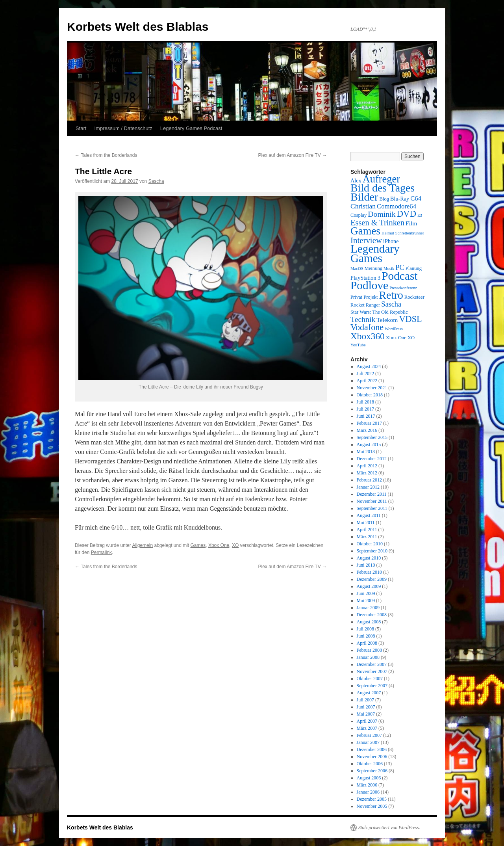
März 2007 (367, 728)
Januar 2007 (368, 742)
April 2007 (367, 721)
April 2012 (367, 466)
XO (235, 545)
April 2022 (367, 381)
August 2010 (369, 558)
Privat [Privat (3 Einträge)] (356, 297)
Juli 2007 (365, 700)
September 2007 (372, 686)
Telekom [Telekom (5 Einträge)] (387, 320)
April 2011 (367, 530)
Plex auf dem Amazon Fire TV (292, 155)
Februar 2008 (369, 650)
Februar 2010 (369, 572)
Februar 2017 (369, 423)
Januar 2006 (368, 792)
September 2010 (372, 551)
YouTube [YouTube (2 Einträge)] (358, 345)
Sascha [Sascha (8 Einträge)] (391, 304)
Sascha (156, 181)
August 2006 (369, 778)
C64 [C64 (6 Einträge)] (416, 198)
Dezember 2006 (372, 749)
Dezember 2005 (372, 799)
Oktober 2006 (370, 764)
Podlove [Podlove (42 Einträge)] (369, 285)
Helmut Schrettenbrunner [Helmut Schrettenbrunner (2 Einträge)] (403, 233)
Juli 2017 (365, 409)
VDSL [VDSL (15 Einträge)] (410, 319)
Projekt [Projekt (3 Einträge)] (371, 297)
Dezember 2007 (372, 664)
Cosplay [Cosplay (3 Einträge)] (359, 215)
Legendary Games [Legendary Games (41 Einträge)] (375, 253)
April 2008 (367, 643)
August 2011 (369, 515)
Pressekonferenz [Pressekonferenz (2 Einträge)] (403, 288)
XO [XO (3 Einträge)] (411, 338)
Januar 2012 (368, 487)
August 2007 (369, 693)
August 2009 (369, 586)
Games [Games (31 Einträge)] (365, 231)
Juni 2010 (366, 565)
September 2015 (372, 437)
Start (81, 128)
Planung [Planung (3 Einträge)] (414, 268)
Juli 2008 (365, 629)
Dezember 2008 (372, 615)
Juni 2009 (366, 593)
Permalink (101, 552)
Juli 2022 (365, 374)
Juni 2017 (366, 416)
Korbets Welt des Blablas (138, 27)
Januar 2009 (368, 608)
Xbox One (219, 545)
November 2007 (372, 671)
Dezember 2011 (372, 494)
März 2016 (367, 430)
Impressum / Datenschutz (123, 128)
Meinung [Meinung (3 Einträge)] (374, 268)
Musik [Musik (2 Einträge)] (389, 269)
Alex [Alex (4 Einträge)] (356, 180)
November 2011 (372, 501)
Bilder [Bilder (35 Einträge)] (364, 197)
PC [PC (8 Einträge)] (400, 268)
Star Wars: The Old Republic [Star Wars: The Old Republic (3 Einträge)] (379, 312)
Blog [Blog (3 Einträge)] (384, 199)
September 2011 (372, 508)
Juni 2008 (366, 636)
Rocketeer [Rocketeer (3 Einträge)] (414, 297)
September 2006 (372, 771)
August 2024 (369, 366)
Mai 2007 (366, 714)
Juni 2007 (366, 707)
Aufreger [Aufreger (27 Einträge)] (381, 179)
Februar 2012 (369, 480)
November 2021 (372, 388)
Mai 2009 (366, 601)
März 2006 (367, 785)
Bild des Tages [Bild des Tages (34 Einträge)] (383, 188)
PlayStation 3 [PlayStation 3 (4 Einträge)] (365, 278)
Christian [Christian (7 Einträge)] (363, 206)
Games (198, 545)
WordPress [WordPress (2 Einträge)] (394, 329)
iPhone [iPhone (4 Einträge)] (391, 241)
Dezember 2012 (372, 459)
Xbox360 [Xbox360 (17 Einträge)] (368, 336)
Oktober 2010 (370, 544)
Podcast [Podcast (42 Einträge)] (399, 276)
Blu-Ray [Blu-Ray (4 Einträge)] (400, 199)
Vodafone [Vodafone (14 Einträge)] (367, 327)
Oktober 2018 (370, 395)
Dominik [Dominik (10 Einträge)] (382, 214)
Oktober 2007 (370, 679)
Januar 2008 (368, 657)
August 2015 (369, 444)
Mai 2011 (366, 522)
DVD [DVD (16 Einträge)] (407, 214)
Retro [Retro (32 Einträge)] (391, 295)
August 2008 (369, 622)
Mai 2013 (366, 452)
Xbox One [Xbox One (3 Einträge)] (396, 338)
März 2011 (367, 537)
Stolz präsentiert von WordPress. (389, 827)
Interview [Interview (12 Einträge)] (366, 240)
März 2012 (367, 473)
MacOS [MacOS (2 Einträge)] (357, 269)
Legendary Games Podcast (191, 128)
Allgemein (142, 545)
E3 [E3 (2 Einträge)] (420, 215)
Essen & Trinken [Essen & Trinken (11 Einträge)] (377, 223)
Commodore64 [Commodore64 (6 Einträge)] (397, 206)
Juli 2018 (365, 402)
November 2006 (372, 757)
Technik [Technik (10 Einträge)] (363, 319)
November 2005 (372, 806)
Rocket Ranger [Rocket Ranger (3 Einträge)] (365, 305)
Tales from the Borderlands (106, 155)
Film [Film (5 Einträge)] (411, 223)
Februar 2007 (369, 735)
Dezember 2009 (372, 579)
